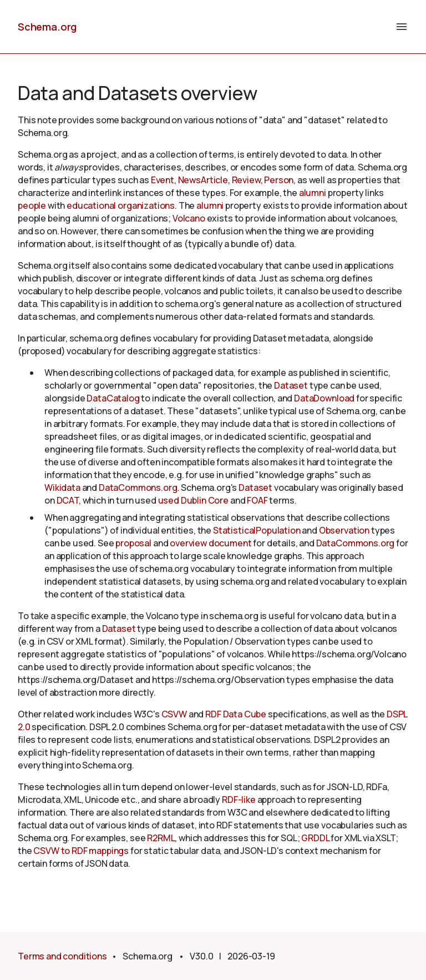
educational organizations (121, 205)
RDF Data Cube (236, 714)
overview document (211, 543)
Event (163, 180)
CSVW (174, 714)
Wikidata (62, 488)
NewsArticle (203, 180)
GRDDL (315, 838)
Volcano (189, 218)
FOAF (257, 500)
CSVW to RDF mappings (81, 851)
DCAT (68, 500)
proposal (133, 543)
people (32, 205)
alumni (313, 193)
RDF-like (239, 800)
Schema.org (47, 27)
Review (246, 180)
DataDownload (324, 398)
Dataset (291, 385)
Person (279, 180)
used (169, 500)
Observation (344, 530)
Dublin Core (205, 500)
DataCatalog (113, 398)
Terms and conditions (62, 956)
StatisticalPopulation (257, 530)
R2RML (161, 838)
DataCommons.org (138, 488)
